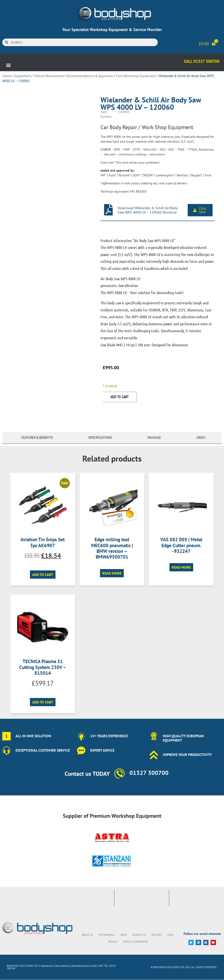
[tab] (36, 438)
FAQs (170, 935)
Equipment (22, 76)
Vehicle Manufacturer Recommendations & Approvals (73, 76)
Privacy (113, 942)
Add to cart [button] (43, 575)
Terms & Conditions (135, 942)
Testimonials (107, 935)
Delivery (157, 935)
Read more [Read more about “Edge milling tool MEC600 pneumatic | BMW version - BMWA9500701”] (112, 573)
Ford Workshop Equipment (136, 76)
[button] (8, 65)
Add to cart (120, 397)
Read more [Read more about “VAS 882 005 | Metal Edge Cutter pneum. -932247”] (181, 567)
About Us (87, 935)
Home (7, 76)
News (124, 935)
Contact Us (139, 935)
